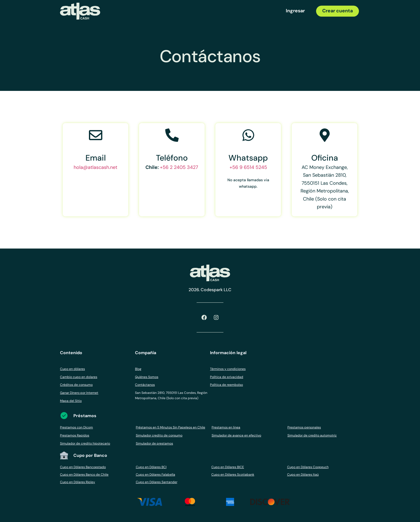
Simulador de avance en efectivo (236, 435)
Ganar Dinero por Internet (79, 393)
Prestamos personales (304, 427)
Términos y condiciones (228, 369)
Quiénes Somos (147, 377)
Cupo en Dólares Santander (157, 482)
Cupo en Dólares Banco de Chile (84, 475)
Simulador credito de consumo (159, 435)
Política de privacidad (227, 377)
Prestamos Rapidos (75, 435)
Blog (138, 369)
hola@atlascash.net (95, 167)
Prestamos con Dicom (76, 427)
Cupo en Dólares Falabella (155, 475)
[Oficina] (325, 135)
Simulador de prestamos (154, 443)
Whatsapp (248, 158)
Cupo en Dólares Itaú (303, 475)
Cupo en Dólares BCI (151, 467)
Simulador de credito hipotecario (85, 443)
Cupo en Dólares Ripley (78, 482)
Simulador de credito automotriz (312, 435)
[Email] (96, 135)
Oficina (325, 158)
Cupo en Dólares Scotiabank (233, 475)
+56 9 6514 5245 (248, 167)
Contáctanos (145, 385)
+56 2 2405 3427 (179, 167)
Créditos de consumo (76, 385)
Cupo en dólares (72, 369)
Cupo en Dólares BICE (228, 467)
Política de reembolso (226, 385)
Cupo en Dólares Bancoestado (83, 467)
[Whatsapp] (248, 135)
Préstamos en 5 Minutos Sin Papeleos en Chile (170, 427)
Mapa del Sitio (71, 401)
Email (96, 158)
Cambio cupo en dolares (79, 377)
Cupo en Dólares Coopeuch (308, 467)
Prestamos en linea (226, 427)
